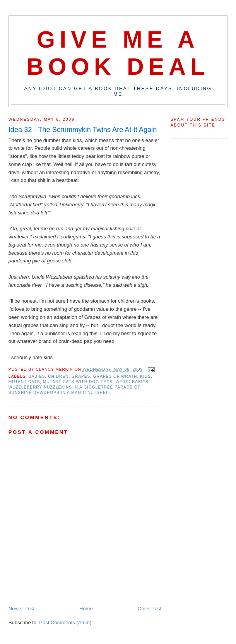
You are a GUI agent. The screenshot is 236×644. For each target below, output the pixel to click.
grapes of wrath (115, 376)
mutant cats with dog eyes (78, 382)
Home (86, 609)
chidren (58, 376)
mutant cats (24, 382)
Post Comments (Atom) (65, 623)
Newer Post (21, 609)
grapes (81, 376)
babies (37, 376)
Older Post (150, 609)
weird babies (132, 382)
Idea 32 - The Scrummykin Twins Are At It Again (83, 130)
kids (145, 376)
